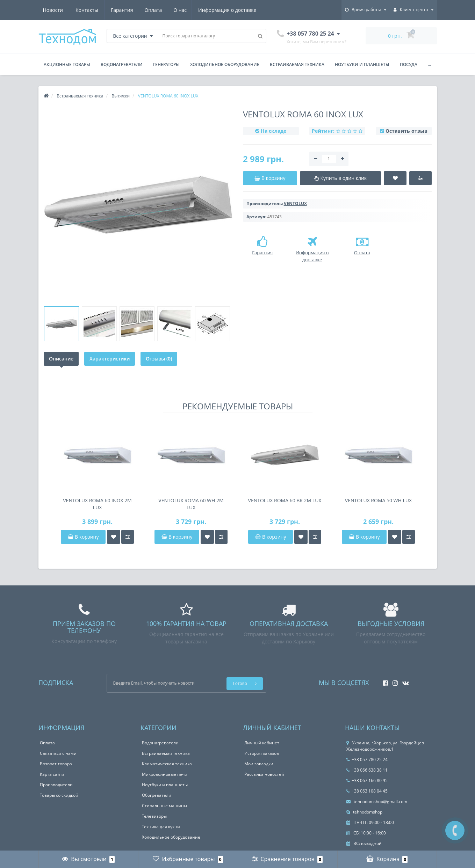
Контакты (248, 10)
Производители (56, 785)
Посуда (409, 64)
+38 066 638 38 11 (367, 770)
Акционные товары (67, 64)
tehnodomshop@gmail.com (377, 801)
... (429, 64)
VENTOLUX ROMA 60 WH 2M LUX (191, 504)
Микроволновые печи (165, 774)
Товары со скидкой (59, 795)
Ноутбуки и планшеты (362, 64)
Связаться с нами (58, 753)
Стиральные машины (164, 806)
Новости (214, 10)
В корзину (83, 537)
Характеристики (110, 359)
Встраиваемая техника (297, 64)
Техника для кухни (161, 827)
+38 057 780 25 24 (367, 760)
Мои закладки (259, 764)
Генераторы (166, 64)
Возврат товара (56, 764)
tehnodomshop (364, 812)
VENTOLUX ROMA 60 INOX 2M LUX (97, 504)
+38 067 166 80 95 (367, 781)
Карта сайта (52, 774)
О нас (114, 10)
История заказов (262, 753)
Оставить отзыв (406, 131)
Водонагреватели (122, 64)
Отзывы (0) (159, 359)
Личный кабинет (262, 743)
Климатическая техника (167, 764)
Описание (61, 359)
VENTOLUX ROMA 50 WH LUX (378, 500)
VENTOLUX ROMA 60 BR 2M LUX (285, 500)
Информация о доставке (163, 10)
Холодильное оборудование (225, 64)
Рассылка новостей (264, 774)
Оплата (86, 10)
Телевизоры (154, 816)
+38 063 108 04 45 (367, 791)
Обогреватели (157, 795)
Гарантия (54, 10)
